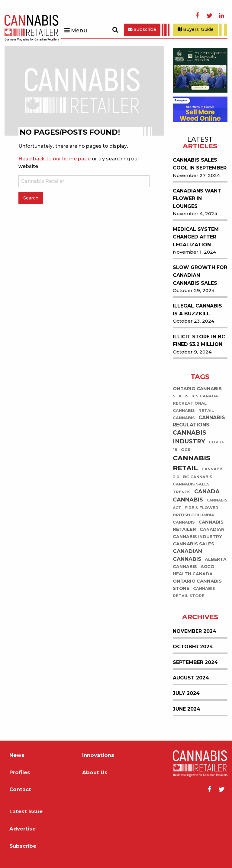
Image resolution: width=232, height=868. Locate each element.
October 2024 (193, 647)
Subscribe (142, 29)
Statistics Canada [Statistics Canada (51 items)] (195, 396)
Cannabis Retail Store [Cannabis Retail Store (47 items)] (194, 592)
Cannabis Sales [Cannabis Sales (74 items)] (193, 544)
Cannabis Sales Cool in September (200, 164)
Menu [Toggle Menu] (79, 30)
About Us (95, 772)
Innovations (98, 755)
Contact (20, 789)
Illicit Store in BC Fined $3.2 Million (199, 341)
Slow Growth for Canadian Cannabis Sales (200, 275)
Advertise (23, 829)
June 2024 (187, 709)
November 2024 (195, 631)
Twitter (209, 16)
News (17, 755)
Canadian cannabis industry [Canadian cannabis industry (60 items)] (199, 533)
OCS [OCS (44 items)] (186, 449)
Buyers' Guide (196, 29)
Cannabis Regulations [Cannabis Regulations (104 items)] (199, 421)
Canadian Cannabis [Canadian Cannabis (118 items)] (187, 555)
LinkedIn (221, 16)
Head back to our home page (55, 159)
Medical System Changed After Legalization (196, 237)
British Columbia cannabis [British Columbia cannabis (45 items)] (193, 518)
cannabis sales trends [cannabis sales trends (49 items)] (191, 488)
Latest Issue (26, 811)
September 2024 (195, 662)
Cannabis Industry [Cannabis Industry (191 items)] (190, 437)
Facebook (197, 16)
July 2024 (186, 693)
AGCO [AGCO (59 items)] (208, 567)
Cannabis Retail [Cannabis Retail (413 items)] (192, 463)
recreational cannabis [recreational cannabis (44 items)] (190, 407)
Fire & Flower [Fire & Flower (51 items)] (201, 508)
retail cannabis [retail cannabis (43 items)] (193, 414)
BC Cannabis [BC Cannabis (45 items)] (198, 477)
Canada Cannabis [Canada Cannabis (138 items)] (196, 496)
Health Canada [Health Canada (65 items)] (193, 574)
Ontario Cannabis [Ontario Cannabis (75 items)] (197, 388)
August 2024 (191, 678)
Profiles (20, 772)
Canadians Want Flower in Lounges (197, 199)
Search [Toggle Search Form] (115, 30)
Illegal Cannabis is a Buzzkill (197, 310)
